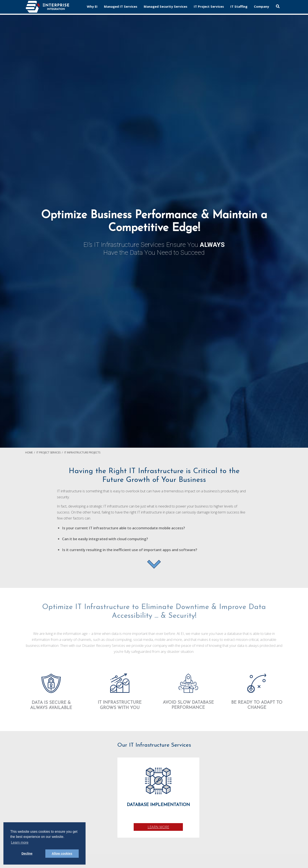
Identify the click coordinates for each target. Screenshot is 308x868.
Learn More (158, 827)
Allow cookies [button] (62, 853)
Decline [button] (27, 853)
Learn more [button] (20, 842)
